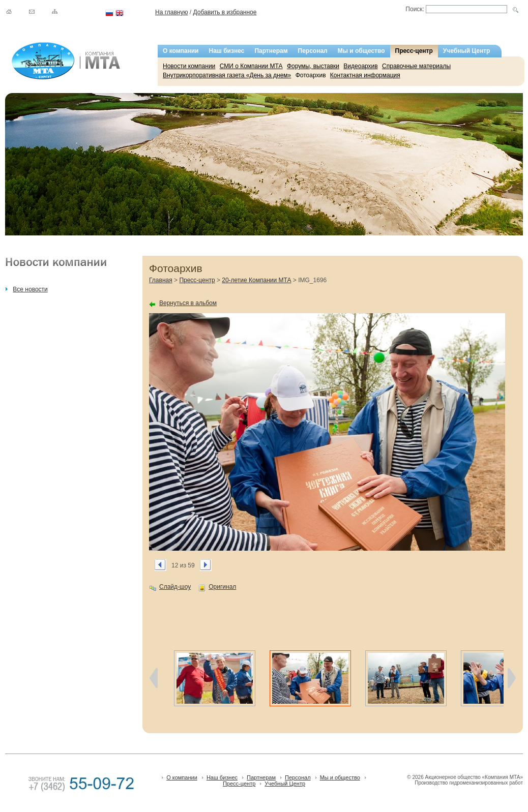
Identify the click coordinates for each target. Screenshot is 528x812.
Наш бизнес (227, 51)
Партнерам (271, 51)
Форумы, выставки (313, 66)
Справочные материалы (416, 66)
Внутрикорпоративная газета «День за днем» (227, 75)
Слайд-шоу (175, 587)
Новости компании (189, 66)
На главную (171, 12)
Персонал (313, 51)
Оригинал (222, 587)
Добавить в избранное (225, 12)
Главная (161, 280)
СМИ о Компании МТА (251, 66)
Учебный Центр (467, 51)
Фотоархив (311, 75)
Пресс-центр (414, 51)
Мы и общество (361, 51)
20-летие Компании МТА (256, 280)
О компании (181, 51)
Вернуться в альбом (188, 303)
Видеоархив (360, 66)
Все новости (30, 289)
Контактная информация (365, 75)
